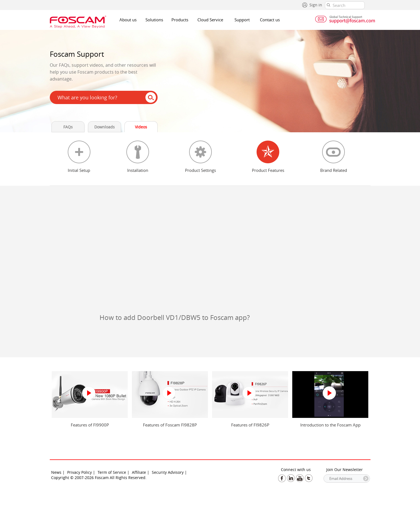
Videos (141, 127)
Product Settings (200, 170)
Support (242, 20)
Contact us (270, 20)
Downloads (105, 127)
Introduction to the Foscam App (330, 425)
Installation (138, 170)
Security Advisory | (169, 472)
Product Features (268, 170)
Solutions (154, 20)
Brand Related (334, 170)
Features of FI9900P (90, 425)
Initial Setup (79, 170)
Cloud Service (210, 20)
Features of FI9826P (250, 425)
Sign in (316, 5)
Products (180, 20)
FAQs (68, 127)
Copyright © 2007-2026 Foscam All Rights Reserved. (99, 478)
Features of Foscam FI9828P (170, 425)
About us (128, 20)
